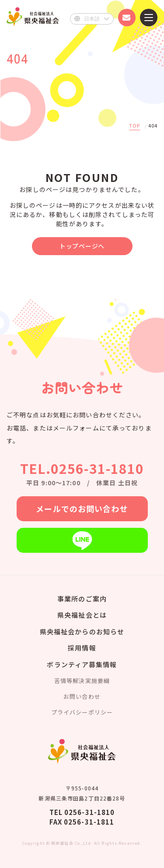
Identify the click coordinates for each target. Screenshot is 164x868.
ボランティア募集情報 (82, 664)
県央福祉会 (33, 16)
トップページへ (82, 246)
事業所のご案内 (82, 599)
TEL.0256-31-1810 (82, 468)
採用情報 (82, 648)
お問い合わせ (82, 696)
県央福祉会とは (82, 615)
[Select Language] (92, 19)
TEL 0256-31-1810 (82, 812)
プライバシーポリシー (82, 712)
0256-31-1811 (89, 822)
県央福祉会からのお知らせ (82, 631)
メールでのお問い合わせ (82, 509)
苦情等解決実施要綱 (82, 681)
